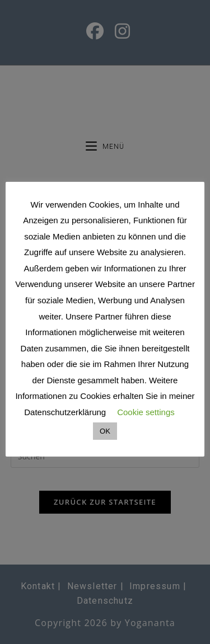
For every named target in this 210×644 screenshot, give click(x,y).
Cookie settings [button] (146, 412)
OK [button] (105, 431)
